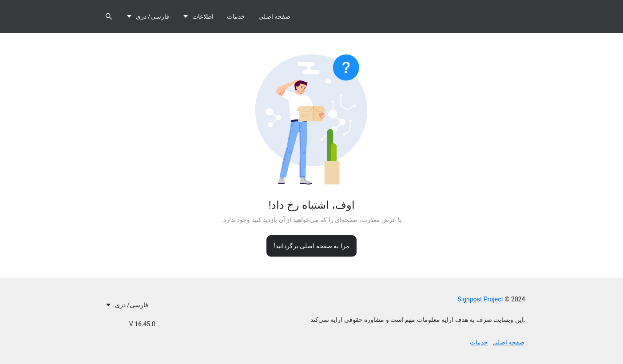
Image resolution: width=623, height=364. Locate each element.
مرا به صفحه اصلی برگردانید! (311, 246)
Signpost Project (481, 299)
